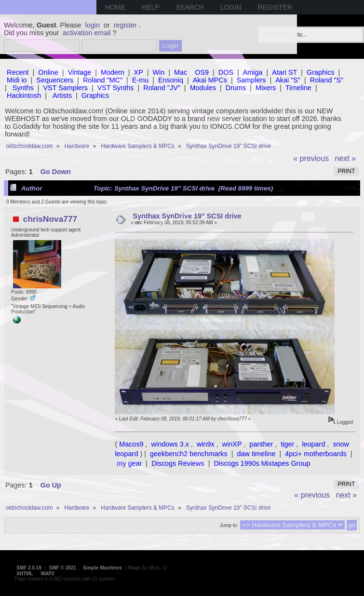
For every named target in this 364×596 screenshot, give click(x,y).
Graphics (321, 72)
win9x (206, 444)
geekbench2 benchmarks (189, 454)
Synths (23, 88)
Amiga (253, 72)
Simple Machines (102, 568)
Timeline (298, 88)
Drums (236, 88)
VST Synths (116, 88)
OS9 (202, 72)
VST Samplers (66, 88)
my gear (129, 463)
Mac (181, 72)
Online (48, 72)
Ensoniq (171, 80)
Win (159, 72)
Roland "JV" (162, 88)
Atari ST (284, 72)
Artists (62, 95)
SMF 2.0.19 (29, 568)
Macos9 (131, 444)
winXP (232, 444)
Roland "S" (327, 80)
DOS (226, 72)
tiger (287, 444)
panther (262, 444)
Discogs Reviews (178, 463)
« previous (311, 158)
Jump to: (229, 525)
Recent (18, 72)
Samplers (251, 80)
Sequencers (55, 80)
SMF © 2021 (63, 568)
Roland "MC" (103, 80)
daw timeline (256, 454)
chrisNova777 (50, 219)
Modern (113, 72)
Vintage (80, 72)
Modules (203, 88)
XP (139, 72)
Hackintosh (24, 95)
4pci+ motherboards (316, 454)
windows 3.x (170, 444)
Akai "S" (288, 80)
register (125, 25)
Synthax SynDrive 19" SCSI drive (187, 216)
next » (346, 158)
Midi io (17, 80)
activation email (87, 33)
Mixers (266, 88)
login (93, 25)
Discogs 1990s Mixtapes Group (262, 463)
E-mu (140, 80)
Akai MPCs (210, 80)
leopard (313, 444)
